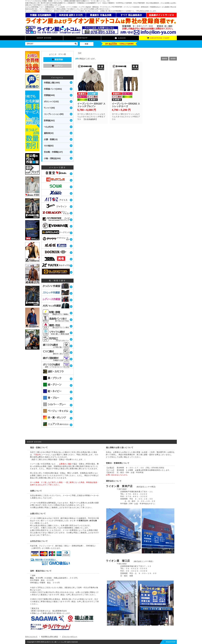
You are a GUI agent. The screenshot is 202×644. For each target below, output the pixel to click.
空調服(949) (49, 95)
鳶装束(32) (49, 133)
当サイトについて (31, 636)
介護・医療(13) (51, 139)
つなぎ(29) (49, 127)
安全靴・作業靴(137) (53, 152)
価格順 (165, 59)
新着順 (173, 59)
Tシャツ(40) (49, 108)
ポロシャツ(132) (51, 101)
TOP (80, 53)
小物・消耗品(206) (52, 158)
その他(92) (49, 146)
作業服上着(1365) (52, 83)
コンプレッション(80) (54, 114)
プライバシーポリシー (70, 636)
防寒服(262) (49, 121)
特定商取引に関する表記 (50, 636)
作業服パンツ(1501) (53, 89)
